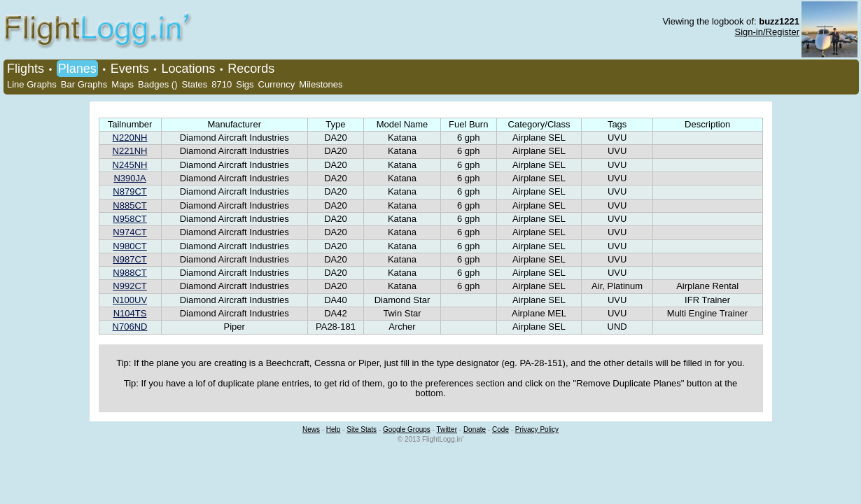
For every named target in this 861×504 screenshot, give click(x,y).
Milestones (321, 84)
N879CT (129, 191)
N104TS (130, 313)
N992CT (129, 286)
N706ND (130, 327)
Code (500, 429)
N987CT (129, 259)
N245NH (130, 165)
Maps (122, 84)
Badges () (157, 84)
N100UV (130, 300)
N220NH (130, 138)
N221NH (130, 151)
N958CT (129, 219)
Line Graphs (32, 84)
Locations (188, 69)
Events (130, 69)
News (311, 429)
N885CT (129, 205)
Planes (77, 69)
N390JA (129, 178)
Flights (26, 69)
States (194, 84)
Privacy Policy (537, 429)
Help (334, 429)
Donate (475, 429)
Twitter (447, 429)
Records (251, 69)
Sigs (245, 84)
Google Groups (407, 429)
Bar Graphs (84, 84)
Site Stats (362, 429)
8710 (222, 84)
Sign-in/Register (768, 32)
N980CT (129, 246)
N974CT (129, 232)
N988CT (129, 273)
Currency (277, 84)
